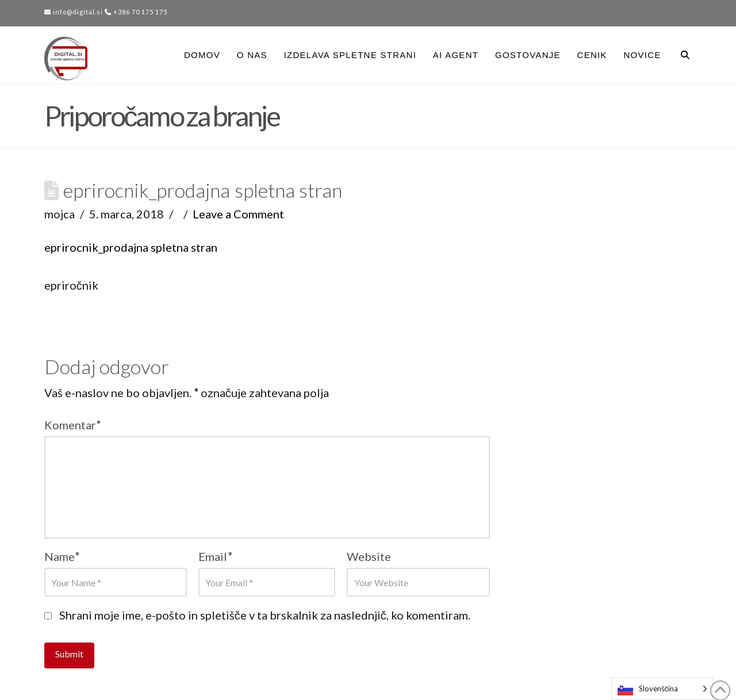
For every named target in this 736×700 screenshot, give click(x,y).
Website (369, 556)
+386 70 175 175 (136, 12)
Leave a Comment (238, 214)
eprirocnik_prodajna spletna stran (131, 247)
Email (215, 556)
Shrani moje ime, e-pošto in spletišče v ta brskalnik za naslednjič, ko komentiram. (265, 615)
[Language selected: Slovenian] (662, 689)
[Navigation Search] (680, 55)
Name (62, 556)
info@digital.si (74, 12)
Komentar (73, 425)
